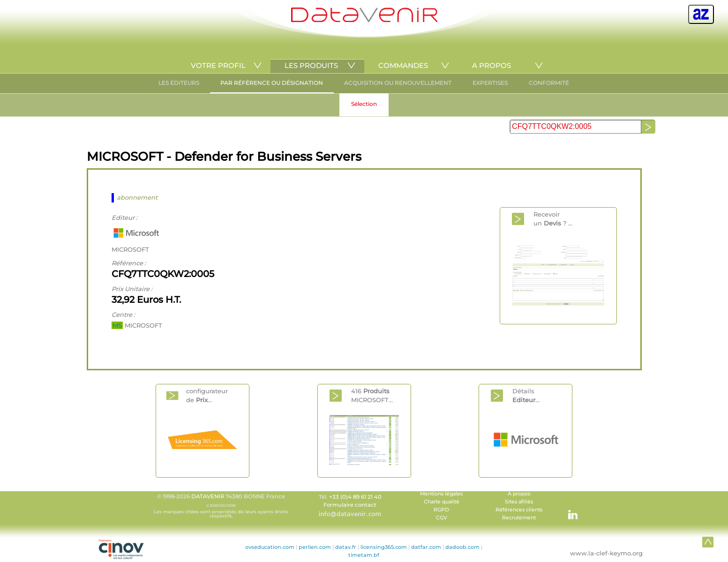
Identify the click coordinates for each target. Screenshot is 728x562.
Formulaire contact (350, 505)
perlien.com (315, 547)
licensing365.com (384, 547)
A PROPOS (492, 65)
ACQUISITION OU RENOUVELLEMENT (398, 83)
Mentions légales (441, 494)
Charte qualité (442, 502)
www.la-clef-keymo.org (606, 553)
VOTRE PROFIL (218, 65)
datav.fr (346, 547)
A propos (519, 494)
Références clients (519, 510)
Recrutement (519, 518)
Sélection (364, 104)
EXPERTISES (490, 83)
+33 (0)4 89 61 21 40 (355, 497)
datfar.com (426, 547)
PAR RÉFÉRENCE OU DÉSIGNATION (272, 83)
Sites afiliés (519, 502)
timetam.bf (364, 555)
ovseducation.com (270, 547)
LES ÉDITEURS (179, 83)
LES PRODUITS (311, 65)
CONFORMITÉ (549, 83)
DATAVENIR (208, 496)
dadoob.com (462, 547)
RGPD (441, 510)
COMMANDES (403, 65)
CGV (442, 518)
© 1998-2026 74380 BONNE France (221, 506)
